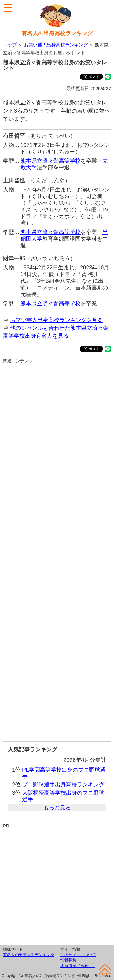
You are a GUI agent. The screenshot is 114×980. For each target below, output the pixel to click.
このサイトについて (78, 955)
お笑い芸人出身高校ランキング (56, 45)
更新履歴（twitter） (78, 966)
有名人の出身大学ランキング (29, 955)
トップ (10, 45)
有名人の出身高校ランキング (57, 33)
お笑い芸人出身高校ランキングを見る (57, 320)
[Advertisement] (57, 550)
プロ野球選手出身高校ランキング (63, 785)
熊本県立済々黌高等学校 (50, 161)
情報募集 (68, 960)
